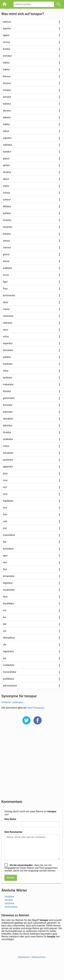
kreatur (7, 49)
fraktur (6, 69)
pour (5, 473)
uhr (5, 645)
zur (5, 631)
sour (5, 494)
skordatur (8, 419)
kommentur (9, 295)
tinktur (6, 63)
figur (5, 282)
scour (6, 275)
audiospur (17, 702)
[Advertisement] (32, 764)
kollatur (7, 213)
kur (5, 617)
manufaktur (9, 535)
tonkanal (6, 702)
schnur (6, 193)
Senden (11, 878)
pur (5, 658)
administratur (10, 686)
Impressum (24, 957)
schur (6, 336)
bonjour (7, 83)
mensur (7, 247)
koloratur (8, 405)
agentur (7, 28)
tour (5, 508)
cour (5, 480)
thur (5, 569)
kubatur (7, 104)
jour (5, 528)
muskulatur (9, 590)
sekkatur (8, 145)
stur (5, 562)
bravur (6, 261)
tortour (6, 42)
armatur (7, 97)
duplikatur (8, 501)
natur (6, 371)
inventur (7, 220)
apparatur (8, 467)
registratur (8, 651)
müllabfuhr (9, 665)
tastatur (7, 152)
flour (5, 289)
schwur (7, 200)
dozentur (8, 227)
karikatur (8, 378)
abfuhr (6, 165)
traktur (6, 124)
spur (5, 556)
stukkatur (8, 439)
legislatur (8, 583)
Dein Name (10, 819)
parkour (7, 22)
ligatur (6, 35)
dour (5, 597)
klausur (7, 76)
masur (6, 309)
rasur (6, 330)
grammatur (9, 398)
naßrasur (8, 323)
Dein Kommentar (13, 832)
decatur (7, 111)
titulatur (7, 432)
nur (5, 610)
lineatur (7, 234)
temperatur (9, 576)
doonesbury (11, 907)
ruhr (5, 521)
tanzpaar (9, 896)
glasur (6, 158)
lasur (6, 302)
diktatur (7, 206)
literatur (7, 391)
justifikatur (9, 679)
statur (6, 186)
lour (5, 487)
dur (5, 624)
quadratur (8, 460)
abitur (6, 179)
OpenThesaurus (36, 708)
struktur (7, 172)
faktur (6, 131)
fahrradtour (9, 638)
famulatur (8, 350)
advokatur (8, 453)
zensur (6, 241)
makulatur (8, 384)
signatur (7, 138)
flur (5, 542)
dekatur (7, 117)
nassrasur (8, 316)
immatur (7, 56)
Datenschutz (38, 957)
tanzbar (9, 900)
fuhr (5, 514)
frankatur (8, 364)
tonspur (7, 90)
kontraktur (8, 549)
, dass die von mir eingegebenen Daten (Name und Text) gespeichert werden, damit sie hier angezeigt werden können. (31, 868)
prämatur (8, 412)
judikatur (8, 268)
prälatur (7, 357)
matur (6, 446)
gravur (6, 254)
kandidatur (9, 603)
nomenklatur (10, 672)
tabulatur (8, 425)
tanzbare (9, 903)
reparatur (8, 343)
